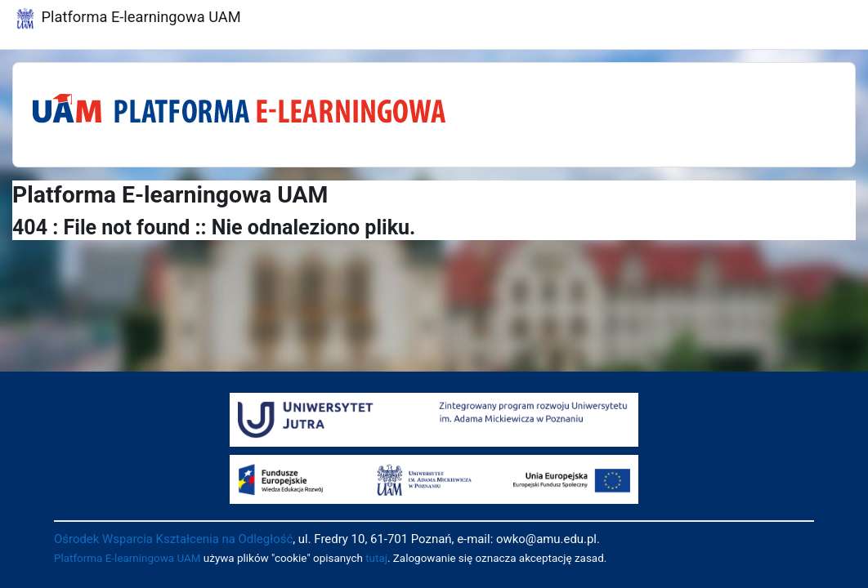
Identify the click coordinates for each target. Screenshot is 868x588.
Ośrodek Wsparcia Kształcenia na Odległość (173, 539)
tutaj (376, 558)
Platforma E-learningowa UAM (128, 558)
